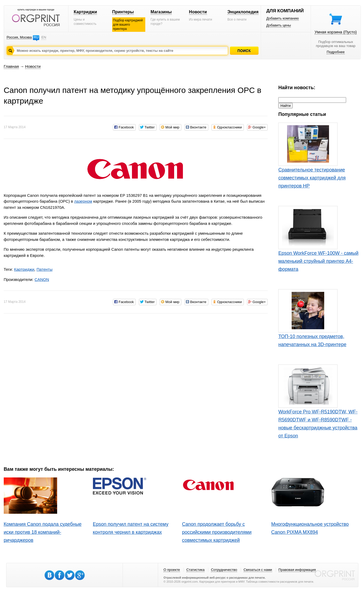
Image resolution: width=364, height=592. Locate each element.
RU (36, 37)
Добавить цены (279, 25)
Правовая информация (297, 570)
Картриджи (85, 12)
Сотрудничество (224, 570)
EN (44, 37)
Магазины (161, 12)
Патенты (45, 269)
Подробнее (336, 52)
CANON (42, 279)
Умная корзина (336, 32)
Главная (11, 66)
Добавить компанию (283, 18)
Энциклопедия (243, 12)
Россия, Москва (19, 37)
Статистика (195, 570)
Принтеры (123, 12)
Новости (198, 12)
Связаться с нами (258, 570)
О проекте (172, 570)
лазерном (83, 201)
